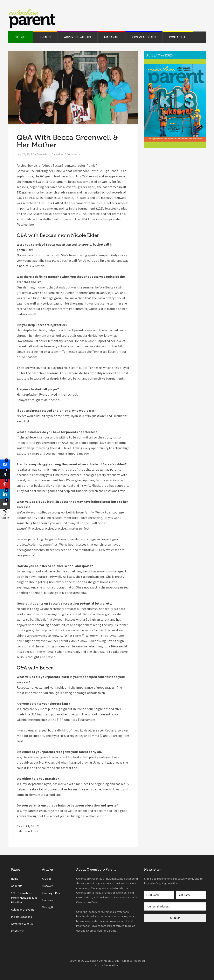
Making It (47, 907)
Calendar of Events (23, 910)
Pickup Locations (22, 917)
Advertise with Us (22, 924)
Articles (33, 831)
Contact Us (18, 931)
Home (15, 879)
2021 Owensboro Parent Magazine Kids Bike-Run (24, 898)
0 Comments (72, 154)
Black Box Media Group (105, 961)
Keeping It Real (51, 893)
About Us (17, 886)
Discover (47, 886)
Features (48, 900)
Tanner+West (112, 965)
